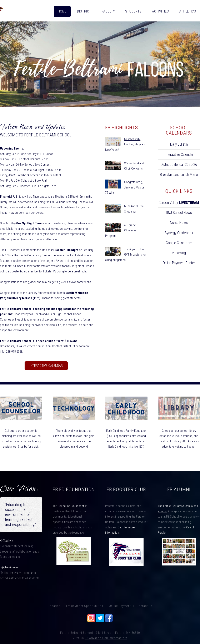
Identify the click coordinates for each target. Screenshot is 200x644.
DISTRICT (84, 11)
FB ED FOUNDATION (74, 489)
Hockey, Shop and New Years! (126, 144)
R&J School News (179, 213)
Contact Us (144, 606)
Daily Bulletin (179, 144)
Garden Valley (179, 203)
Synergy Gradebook (179, 233)
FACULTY (108, 11)
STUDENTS (133, 11)
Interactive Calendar (46, 366)
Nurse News (179, 223)
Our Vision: (19, 490)
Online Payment (120, 606)
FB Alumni (179, 489)
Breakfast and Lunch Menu (179, 174)
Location (54, 606)
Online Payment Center (179, 263)
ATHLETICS (188, 11)
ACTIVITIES (161, 11)
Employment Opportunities (85, 606)
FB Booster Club (126, 489)
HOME (62, 11)
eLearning (179, 253)
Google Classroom (179, 243)
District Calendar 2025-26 (179, 164)
